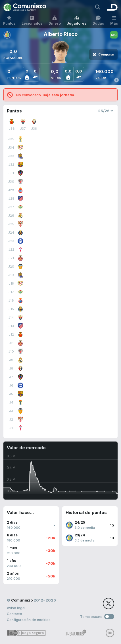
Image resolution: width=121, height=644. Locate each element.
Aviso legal (16, 608)
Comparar (103, 54)
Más (114, 21)
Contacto (14, 614)
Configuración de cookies (29, 620)
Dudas (98, 21)
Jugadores (77, 21)
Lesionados (32, 21)
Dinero (55, 21)
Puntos (9, 21)
